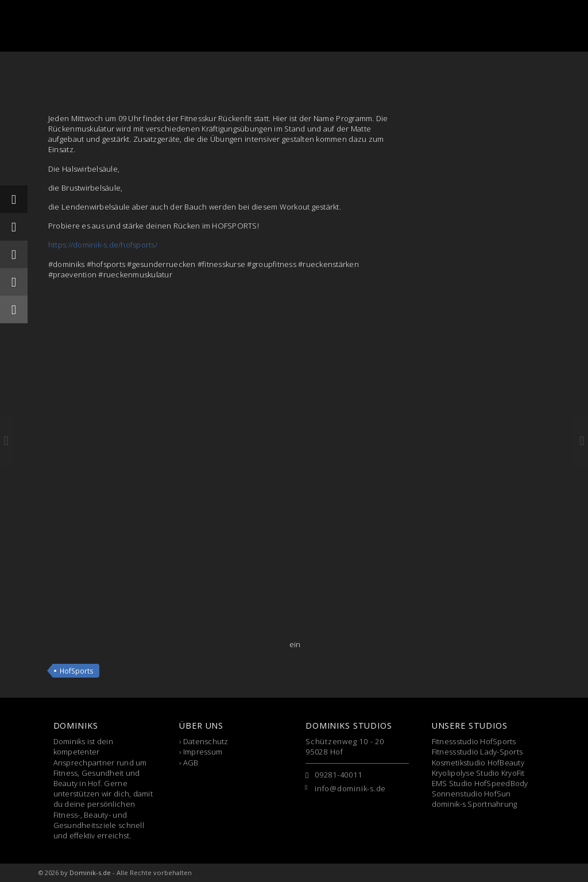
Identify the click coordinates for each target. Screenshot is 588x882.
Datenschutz (206, 741)
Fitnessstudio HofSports (474, 741)
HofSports (77, 671)
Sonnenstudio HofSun (471, 794)
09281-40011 (339, 775)
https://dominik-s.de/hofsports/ (103, 245)
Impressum (203, 752)
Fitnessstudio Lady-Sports (477, 752)
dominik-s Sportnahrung (475, 804)
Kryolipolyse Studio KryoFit (478, 773)
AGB (191, 763)
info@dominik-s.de (350, 788)
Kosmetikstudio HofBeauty (478, 763)
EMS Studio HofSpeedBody (480, 783)
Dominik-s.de (90, 873)
